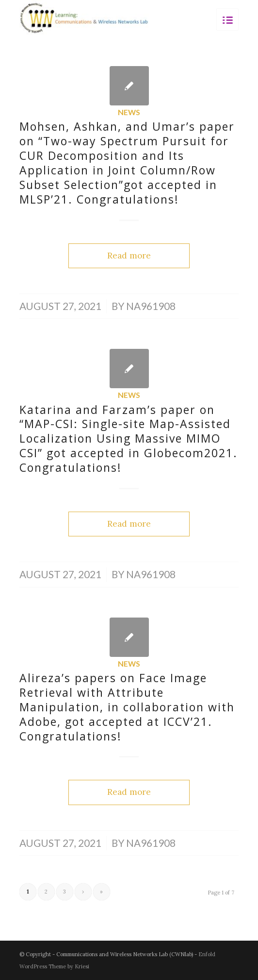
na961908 (151, 306)
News (129, 112)
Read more (129, 256)
